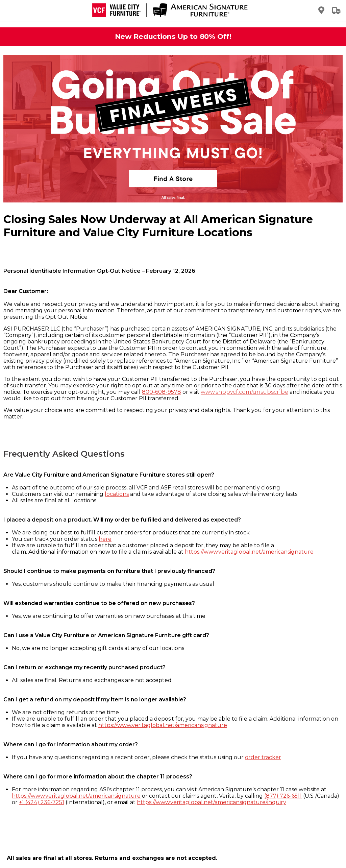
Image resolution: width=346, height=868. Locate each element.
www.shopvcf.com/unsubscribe (244, 392)
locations (117, 494)
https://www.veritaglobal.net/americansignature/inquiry (212, 802)
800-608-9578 (162, 392)
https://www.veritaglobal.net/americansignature (249, 552)
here (105, 539)
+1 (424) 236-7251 (42, 802)
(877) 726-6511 (283, 796)
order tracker (263, 757)
